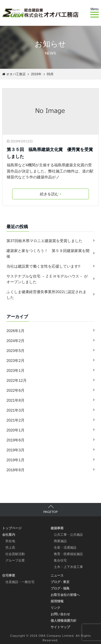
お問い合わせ (60, 614)
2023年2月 (15, 361)
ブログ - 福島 (60, 588)
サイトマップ (60, 627)
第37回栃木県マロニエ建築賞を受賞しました (44, 241)
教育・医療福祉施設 (68, 554)
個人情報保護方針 (64, 621)
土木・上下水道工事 (68, 567)
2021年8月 (15, 400)
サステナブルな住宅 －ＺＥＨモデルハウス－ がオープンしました (47, 279)
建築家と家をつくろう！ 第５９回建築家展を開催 (48, 253)
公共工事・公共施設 (68, 535)
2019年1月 (15, 460)
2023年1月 (15, 370)
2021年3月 (15, 410)
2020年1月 (15, 430)
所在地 (10, 541)
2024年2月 (15, 341)
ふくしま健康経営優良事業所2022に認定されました (46, 295)
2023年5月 (15, 351)
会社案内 (9, 535)
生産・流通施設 (65, 548)
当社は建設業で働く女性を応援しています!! (43, 266)
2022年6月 (15, 390)
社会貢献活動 (15, 554)
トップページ (12, 528)
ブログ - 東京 (60, 582)
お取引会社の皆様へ (65, 595)
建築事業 (57, 528)
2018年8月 (15, 470)
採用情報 (57, 601)
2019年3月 (15, 450)
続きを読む (50, 194)
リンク (55, 608)
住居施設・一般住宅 (20, 582)
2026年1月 (15, 331)
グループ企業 (15, 560)
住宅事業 (9, 575)
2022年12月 (17, 380)
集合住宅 (60, 560)
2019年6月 (15, 440)
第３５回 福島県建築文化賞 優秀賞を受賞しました (50, 153)
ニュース (57, 575)
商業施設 (60, 541)
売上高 (10, 548)
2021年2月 (15, 420)
